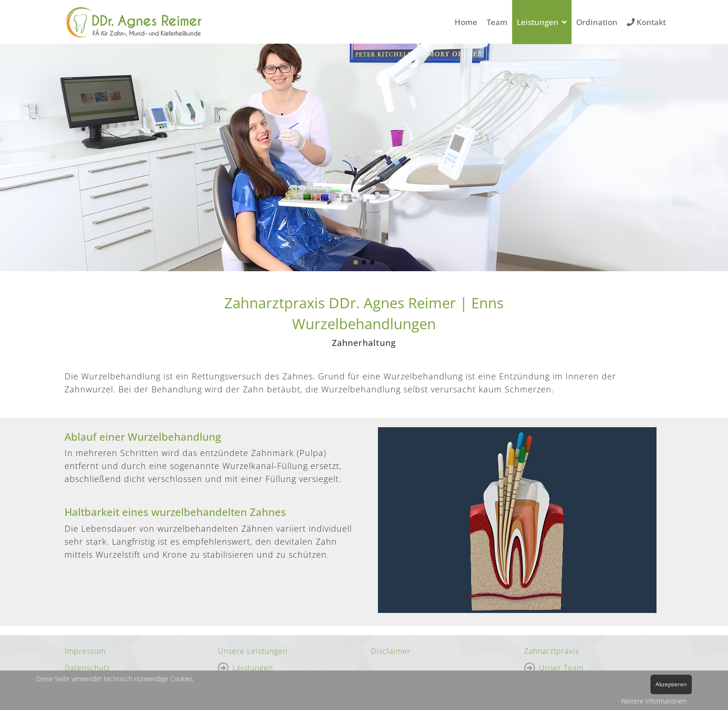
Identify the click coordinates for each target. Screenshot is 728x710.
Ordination (597, 22)
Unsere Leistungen (253, 651)
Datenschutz (87, 668)
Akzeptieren (671, 684)
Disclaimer (391, 651)
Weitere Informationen (653, 701)
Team (497, 22)
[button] (14, 157)
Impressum (85, 651)
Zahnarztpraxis (552, 651)
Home (466, 22)
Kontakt (646, 22)
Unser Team (561, 668)
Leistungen (538, 22)
